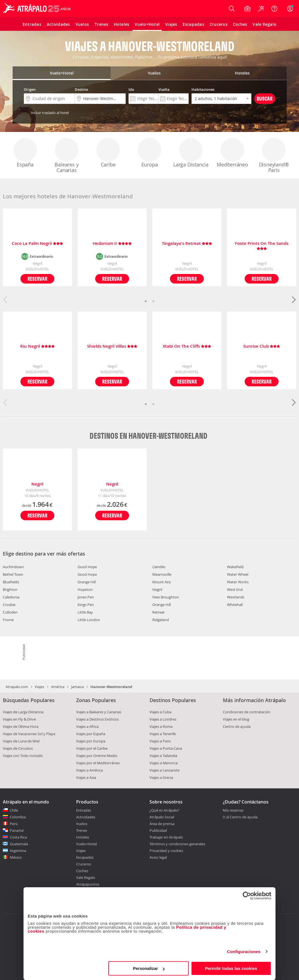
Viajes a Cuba (160, 712)
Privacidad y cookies (166, 851)
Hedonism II (112, 244)
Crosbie (9, 605)
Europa (149, 153)
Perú (14, 824)
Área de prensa (162, 824)
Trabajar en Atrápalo (166, 837)
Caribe (108, 153)
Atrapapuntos (88, 884)
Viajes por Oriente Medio (97, 756)
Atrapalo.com (17, 687)
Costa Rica (18, 837)
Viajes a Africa (87, 726)
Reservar (37, 279)
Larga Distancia (191, 153)
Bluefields (11, 582)
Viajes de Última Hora (21, 726)
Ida (131, 89)
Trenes (82, 830)
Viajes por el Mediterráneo (98, 763)
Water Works (238, 582)
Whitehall (235, 605)
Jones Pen (86, 597)
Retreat (158, 612)
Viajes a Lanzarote (164, 770)
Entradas (84, 810)
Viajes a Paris (160, 741)
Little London (89, 620)
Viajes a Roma (161, 726)
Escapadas (85, 857)
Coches (82, 871)
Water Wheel (238, 574)
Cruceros (84, 864)
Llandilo (159, 567)
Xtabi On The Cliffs (187, 346)
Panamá (17, 830)
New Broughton (166, 597)
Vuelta (164, 89)
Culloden (10, 612)
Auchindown (13, 567)
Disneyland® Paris (274, 156)
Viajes (39, 687)
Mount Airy (162, 582)
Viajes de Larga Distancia (23, 712)
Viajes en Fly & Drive (19, 719)
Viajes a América (89, 770)
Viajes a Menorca (163, 763)
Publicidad (158, 830)
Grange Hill (87, 582)
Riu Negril (37, 346)
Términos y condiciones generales (177, 844)
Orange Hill (162, 605)
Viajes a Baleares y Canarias (99, 712)
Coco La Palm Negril (37, 244)
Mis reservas (233, 811)
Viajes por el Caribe (92, 748)
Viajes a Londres (163, 719)
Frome (8, 620)
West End (235, 589)
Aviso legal (158, 857)
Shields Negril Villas (112, 346)
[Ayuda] (274, 9)
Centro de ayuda (237, 726)
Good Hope (87, 567)
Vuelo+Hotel (87, 844)
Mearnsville (162, 574)
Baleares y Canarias (67, 156)
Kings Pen (86, 605)
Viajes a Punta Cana (166, 748)
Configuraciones (244, 952)
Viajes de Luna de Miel (21, 741)
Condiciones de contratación (247, 712)
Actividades (86, 817)
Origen (30, 89)
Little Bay (85, 612)
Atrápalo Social (162, 817)
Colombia (18, 817)
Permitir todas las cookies (231, 968)
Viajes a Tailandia (163, 756)
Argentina (18, 851)
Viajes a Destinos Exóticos (97, 719)
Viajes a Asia (86, 777)
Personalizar (149, 968)
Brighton (10, 589)
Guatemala (19, 844)
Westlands (236, 597)
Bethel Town (13, 574)
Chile (14, 810)
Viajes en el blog (236, 719)
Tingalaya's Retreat (187, 244)
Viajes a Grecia (161, 777)
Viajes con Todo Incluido (23, 756)
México (16, 857)
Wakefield (235, 567)
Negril (37, 484)
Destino (81, 89)
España (25, 153)
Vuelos (82, 824)
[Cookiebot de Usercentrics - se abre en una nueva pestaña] (247, 896)
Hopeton (85, 589)
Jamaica (77, 687)
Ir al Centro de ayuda (240, 817)
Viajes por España (91, 734)
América (58, 687)
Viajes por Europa (91, 741)
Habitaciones (203, 89)
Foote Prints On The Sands (262, 246)
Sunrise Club (262, 346)
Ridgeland (161, 620)
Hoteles (83, 837)
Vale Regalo (86, 877)
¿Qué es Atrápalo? (164, 810)
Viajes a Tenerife (163, 734)
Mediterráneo (232, 153)
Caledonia (11, 597)
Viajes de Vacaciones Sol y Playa (29, 734)
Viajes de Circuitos (18, 748)
